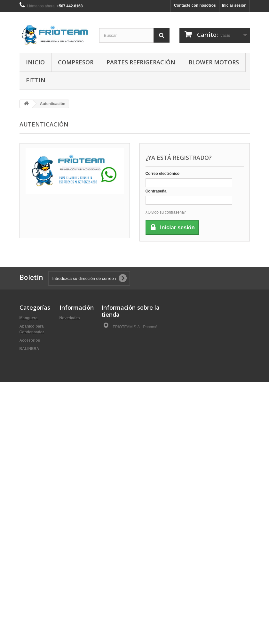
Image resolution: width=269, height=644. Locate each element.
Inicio (35, 62)
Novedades (70, 318)
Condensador (32, 396)
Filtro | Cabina (32, 413)
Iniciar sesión (234, 5)
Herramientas (32, 438)
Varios (25, 604)
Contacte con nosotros (195, 5)
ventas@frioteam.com (143, 360)
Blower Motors (214, 62)
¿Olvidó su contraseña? (166, 212)
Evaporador (30, 404)
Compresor (76, 62)
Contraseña (156, 191)
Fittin (36, 80)
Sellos (25, 567)
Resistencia (30, 559)
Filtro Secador (32, 421)
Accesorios (30, 340)
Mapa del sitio (72, 349)
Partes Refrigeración (141, 62)
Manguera (29, 318)
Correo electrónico (163, 174)
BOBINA (27, 365)
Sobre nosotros (74, 340)
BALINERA (29, 349)
